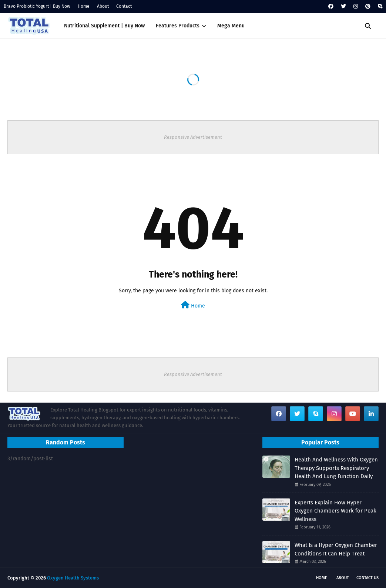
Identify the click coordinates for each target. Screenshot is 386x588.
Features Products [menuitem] (178, 26)
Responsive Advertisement (193, 137)
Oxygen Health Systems (73, 578)
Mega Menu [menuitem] (231, 26)
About (103, 6)
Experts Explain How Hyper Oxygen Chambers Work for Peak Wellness (335, 511)
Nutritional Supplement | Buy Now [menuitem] (104, 26)
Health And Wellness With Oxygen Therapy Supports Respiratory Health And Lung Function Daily (336, 468)
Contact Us (367, 578)
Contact (124, 6)
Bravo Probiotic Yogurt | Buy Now (37, 6)
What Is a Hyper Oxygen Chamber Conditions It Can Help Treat (336, 549)
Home (84, 6)
